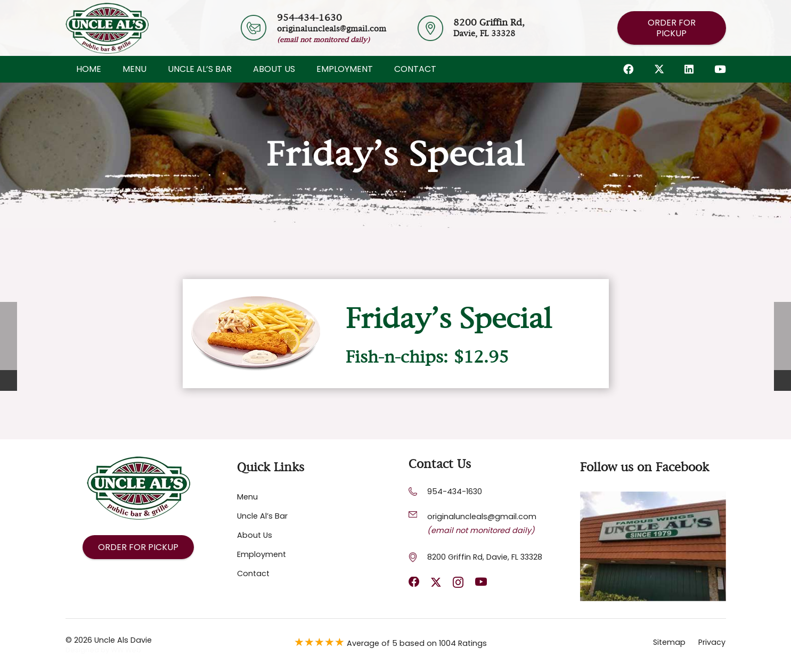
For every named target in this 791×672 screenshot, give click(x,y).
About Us (255, 535)
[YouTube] (720, 69)
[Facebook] (628, 69)
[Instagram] (458, 583)
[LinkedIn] (689, 69)
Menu (247, 497)
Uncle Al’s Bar (262, 516)
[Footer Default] (653, 546)
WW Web (126, 650)
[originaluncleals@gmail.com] (418, 514)
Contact (253, 573)
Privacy (712, 642)
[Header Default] (107, 28)
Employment (262, 554)
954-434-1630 (455, 491)
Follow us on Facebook (645, 467)
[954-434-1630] (418, 491)
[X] (659, 69)
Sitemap (669, 642)
